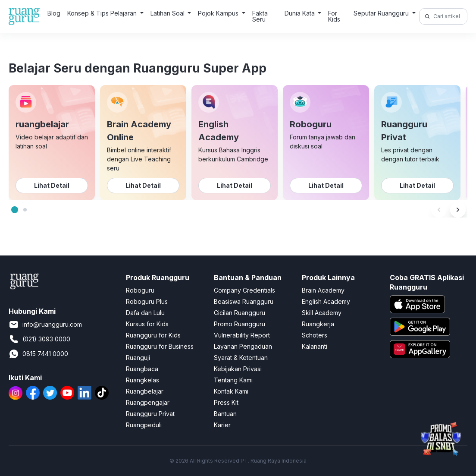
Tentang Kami (233, 380)
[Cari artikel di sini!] (449, 16)
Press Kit (226, 402)
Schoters (315, 335)
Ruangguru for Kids (153, 335)
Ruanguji (138, 358)
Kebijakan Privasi (238, 369)
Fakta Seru (260, 16)
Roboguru (140, 290)
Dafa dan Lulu (145, 313)
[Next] (458, 210)
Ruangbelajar (145, 391)
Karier (222, 425)
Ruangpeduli (144, 425)
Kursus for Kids (147, 324)
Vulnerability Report (242, 335)
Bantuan (225, 414)
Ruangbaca (142, 369)
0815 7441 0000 (38, 354)
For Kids (334, 16)
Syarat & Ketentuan (241, 358)
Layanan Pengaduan (243, 346)
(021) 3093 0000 (39, 339)
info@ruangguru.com (45, 325)
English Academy (326, 301)
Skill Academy (322, 313)
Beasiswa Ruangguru (244, 301)
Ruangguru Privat (150, 414)
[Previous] (439, 210)
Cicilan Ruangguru (240, 313)
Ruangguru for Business (160, 346)
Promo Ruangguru (240, 324)
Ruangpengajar (148, 402)
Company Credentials (244, 290)
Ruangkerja (318, 324)
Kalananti (315, 346)
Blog (54, 13)
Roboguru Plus (147, 301)
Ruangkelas (142, 380)
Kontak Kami (231, 391)
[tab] (15, 210)
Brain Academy (323, 290)
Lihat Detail (52, 185)
